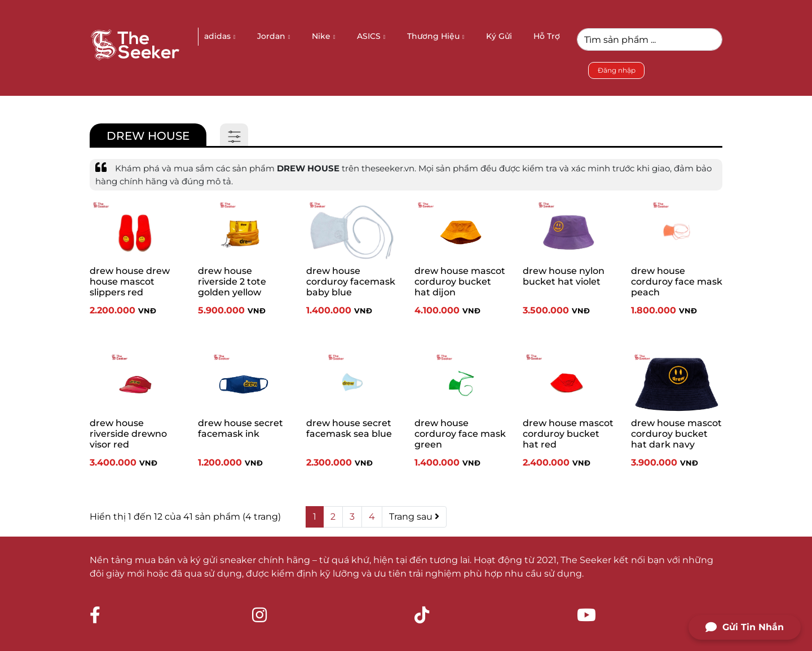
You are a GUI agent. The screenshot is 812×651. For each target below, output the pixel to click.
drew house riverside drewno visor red (128, 434)
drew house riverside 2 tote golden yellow (232, 282)
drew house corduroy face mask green (460, 434)
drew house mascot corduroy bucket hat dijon (460, 282)
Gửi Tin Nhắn (745, 627)
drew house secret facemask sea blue (349, 428)
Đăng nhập (617, 70)
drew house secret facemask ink (240, 428)
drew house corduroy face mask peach (677, 282)
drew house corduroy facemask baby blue (351, 282)
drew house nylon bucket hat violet (564, 276)
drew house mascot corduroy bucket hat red (568, 434)
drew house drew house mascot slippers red (130, 282)
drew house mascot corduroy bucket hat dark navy (676, 434)
